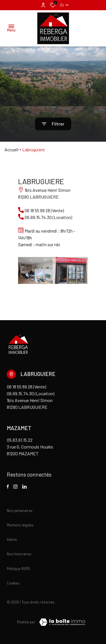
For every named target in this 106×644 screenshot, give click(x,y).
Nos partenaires (20, 511)
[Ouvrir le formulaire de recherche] (53, 124)
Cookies (13, 583)
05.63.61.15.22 (20, 440)
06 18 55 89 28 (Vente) (44, 210)
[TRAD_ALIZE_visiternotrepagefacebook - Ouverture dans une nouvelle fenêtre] (8, 486)
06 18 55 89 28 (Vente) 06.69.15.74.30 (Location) (31, 390)
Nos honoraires (19, 554)
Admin (12, 539)
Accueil (11, 149)
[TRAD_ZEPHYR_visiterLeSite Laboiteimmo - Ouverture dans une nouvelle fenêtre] (62, 622)
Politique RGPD (18, 569)
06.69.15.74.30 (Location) (48, 217)
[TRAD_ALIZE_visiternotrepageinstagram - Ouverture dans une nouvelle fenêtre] (15, 487)
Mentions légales (20, 525)
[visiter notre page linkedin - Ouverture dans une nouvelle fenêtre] (24, 487)
